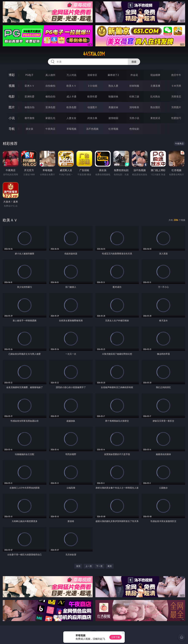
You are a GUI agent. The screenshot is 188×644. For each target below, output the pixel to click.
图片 (12, 107)
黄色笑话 (155, 118)
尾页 (110, 566)
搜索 (134, 62)
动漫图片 (92, 107)
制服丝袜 (113, 96)
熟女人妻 (113, 86)
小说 (12, 118)
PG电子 (29, 75)
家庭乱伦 (50, 118)
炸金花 (134, 75)
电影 (12, 96)
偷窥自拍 (29, 107)
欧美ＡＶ (71, 86)
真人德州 (50, 75)
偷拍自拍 (50, 96)
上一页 (89, 566)
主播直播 (155, 86)
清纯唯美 (134, 107)
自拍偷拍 (50, 86)
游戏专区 (92, 75)
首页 (78, 566)
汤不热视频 (92, 129)
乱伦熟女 (155, 96)
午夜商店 (50, 129)
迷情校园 (113, 118)
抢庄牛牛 (176, 75)
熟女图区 (155, 107)
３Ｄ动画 (92, 86)
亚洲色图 (50, 107)
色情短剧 (134, 129)
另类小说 (134, 118)
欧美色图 (71, 107)
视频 (12, 86)
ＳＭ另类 (176, 86)
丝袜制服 (134, 86)
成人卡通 (71, 96)
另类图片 (176, 107)
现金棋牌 (155, 75)
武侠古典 (92, 118)
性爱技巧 (176, 118)
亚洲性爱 (29, 96)
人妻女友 (71, 118)
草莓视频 (71, 129)
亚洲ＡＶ (29, 86)
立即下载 (116, 637)
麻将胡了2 (113, 75)
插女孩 (29, 129)
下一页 (99, 566)
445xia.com (94, 54)
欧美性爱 (92, 96)
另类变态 (176, 96)
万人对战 (71, 75)
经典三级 (134, 96)
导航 (12, 129)
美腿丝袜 (113, 107)
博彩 (12, 75)
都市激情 (29, 118)
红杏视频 (113, 129)
